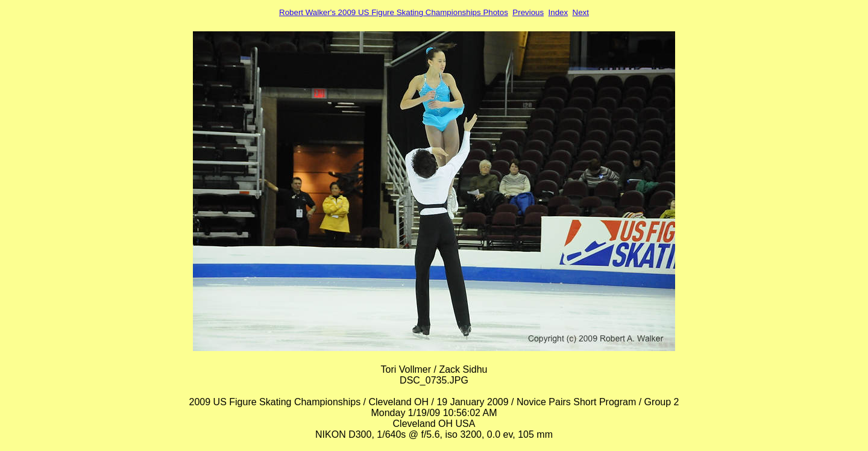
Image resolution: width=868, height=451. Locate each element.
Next (581, 12)
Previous (528, 12)
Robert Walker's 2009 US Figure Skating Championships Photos (394, 12)
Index (558, 12)
